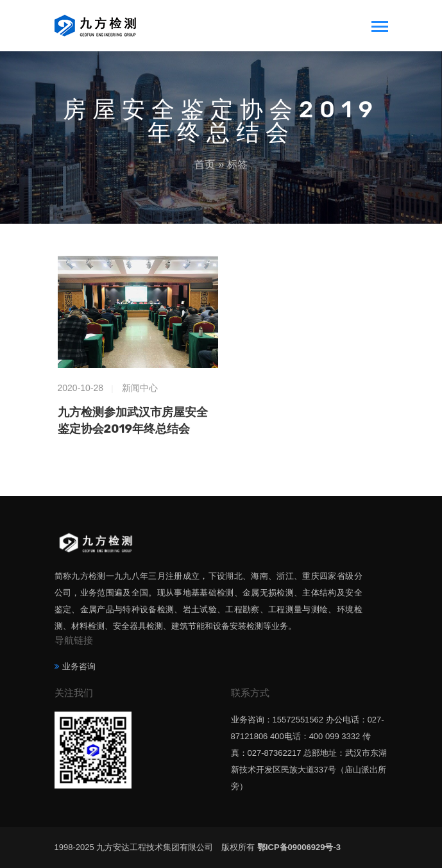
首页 (205, 164)
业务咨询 (79, 666)
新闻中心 (140, 388)
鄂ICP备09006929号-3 (299, 847)
